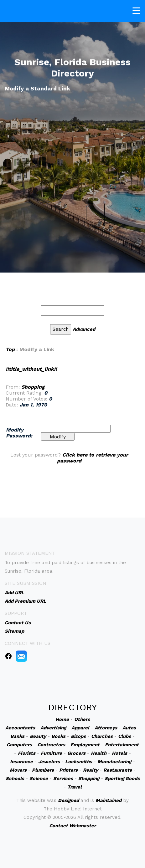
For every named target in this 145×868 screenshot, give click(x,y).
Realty (91, 770)
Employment (85, 745)
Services (63, 779)
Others (82, 719)
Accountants (20, 728)
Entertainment (122, 745)
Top (10, 349)
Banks (17, 736)
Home (62, 719)
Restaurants (118, 770)
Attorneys (106, 728)
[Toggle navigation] (136, 10)
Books (58, 736)
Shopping (33, 387)
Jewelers (49, 762)
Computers (19, 745)
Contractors (51, 745)
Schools (15, 779)
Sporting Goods (122, 779)
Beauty (38, 736)
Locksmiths (79, 762)
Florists (27, 753)
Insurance (21, 762)
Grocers (76, 753)
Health (99, 753)
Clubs (124, 736)
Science (39, 779)
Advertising (53, 728)
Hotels (119, 753)
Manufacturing (114, 762)
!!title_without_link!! (31, 369)
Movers (18, 770)
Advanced (84, 329)
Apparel (80, 728)
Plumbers (43, 770)
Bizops (78, 736)
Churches (102, 736)
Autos (129, 728)
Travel (75, 787)
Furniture (51, 753)
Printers (68, 770)
